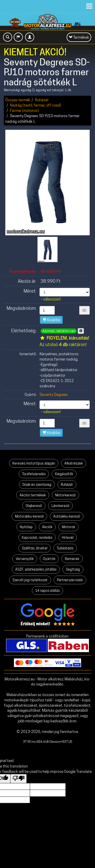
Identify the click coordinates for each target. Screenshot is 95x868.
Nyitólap (26, 527)
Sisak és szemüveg (37, 484)
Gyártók (49, 559)
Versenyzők (25, 559)
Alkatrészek (74, 463)
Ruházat (42, 100)
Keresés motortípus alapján (34, 463)
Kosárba (51, 320)
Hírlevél (68, 538)
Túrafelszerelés (34, 474)
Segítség (73, 569)
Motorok (69, 527)
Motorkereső (65, 495)
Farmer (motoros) (24, 110)
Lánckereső (60, 506)
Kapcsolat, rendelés (37, 538)
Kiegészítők (64, 474)
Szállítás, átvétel (35, 548)
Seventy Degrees (54, 394)
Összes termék (18, 100)
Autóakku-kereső (67, 516)
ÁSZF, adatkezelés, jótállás (36, 569)
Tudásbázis (65, 548)
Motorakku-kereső (29, 516)
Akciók (47, 527)
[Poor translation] (18, 779)
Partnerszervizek (70, 580)
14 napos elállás (48, 591)
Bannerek (72, 559)
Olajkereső (34, 506)
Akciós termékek (33, 495)
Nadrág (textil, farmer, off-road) (35, 105)
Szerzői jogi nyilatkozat (30, 580)
